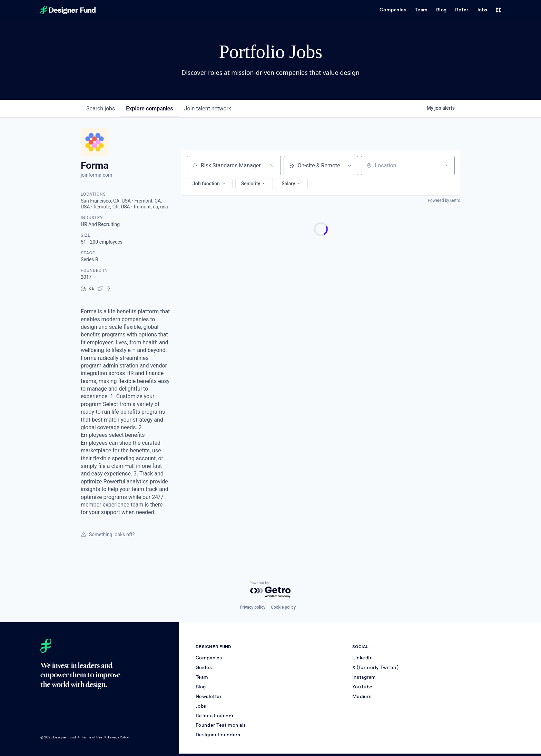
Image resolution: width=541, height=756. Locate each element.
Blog (441, 10)
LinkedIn (362, 658)
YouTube (362, 687)
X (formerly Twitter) (376, 667)
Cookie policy (283, 607)
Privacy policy (253, 607)
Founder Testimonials (221, 725)
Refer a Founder (215, 716)
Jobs (482, 10)
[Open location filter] (446, 166)
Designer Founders (218, 735)
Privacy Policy (118, 737)
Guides (204, 667)
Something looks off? (108, 534)
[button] (210, 184)
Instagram (364, 677)
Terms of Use (92, 737)
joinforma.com (96, 175)
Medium (362, 696)
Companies (393, 10)
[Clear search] (272, 166)
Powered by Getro (444, 200)
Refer (462, 10)
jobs (101, 109)
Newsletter (209, 696)
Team (421, 10)
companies (149, 109)
